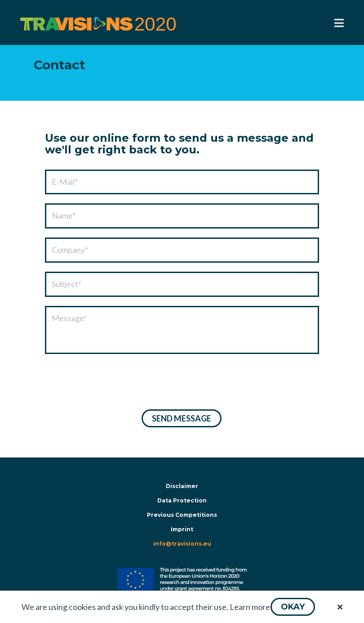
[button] (293, 607)
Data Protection (182, 500)
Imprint (182, 529)
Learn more (250, 607)
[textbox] (182, 182)
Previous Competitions (182, 515)
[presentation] (113, 383)
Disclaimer (182, 486)
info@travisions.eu (182, 544)
